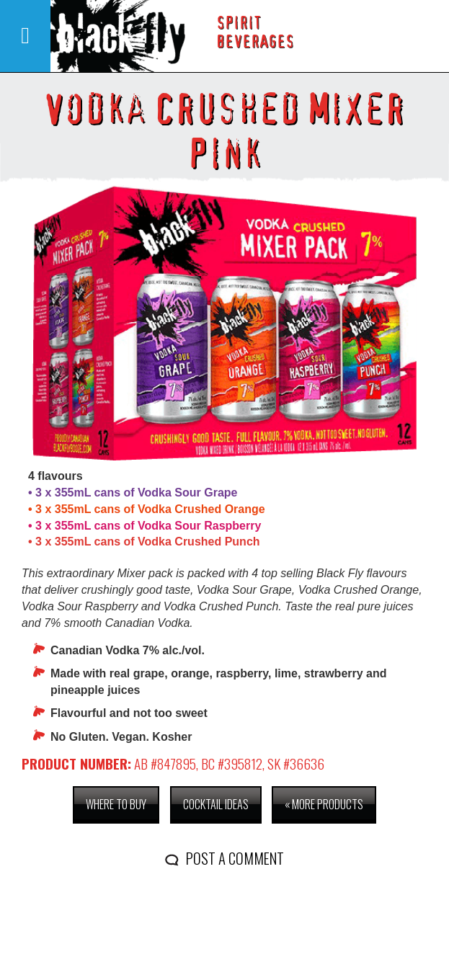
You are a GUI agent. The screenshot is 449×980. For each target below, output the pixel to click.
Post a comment (235, 858)
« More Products (324, 804)
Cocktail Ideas (216, 804)
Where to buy (116, 804)
